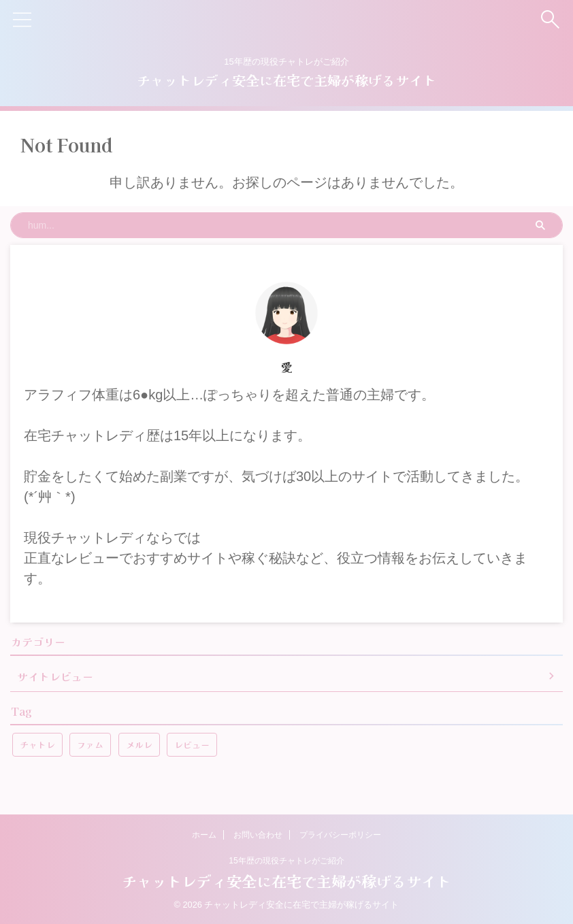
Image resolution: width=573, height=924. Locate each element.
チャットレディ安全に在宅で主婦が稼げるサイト (286, 80)
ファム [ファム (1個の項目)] (90, 745)
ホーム (204, 835)
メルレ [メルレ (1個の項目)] (139, 745)
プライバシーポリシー (340, 835)
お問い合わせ (258, 835)
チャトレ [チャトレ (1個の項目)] (37, 745)
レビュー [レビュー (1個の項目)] (192, 745)
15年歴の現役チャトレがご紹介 (286, 861)
